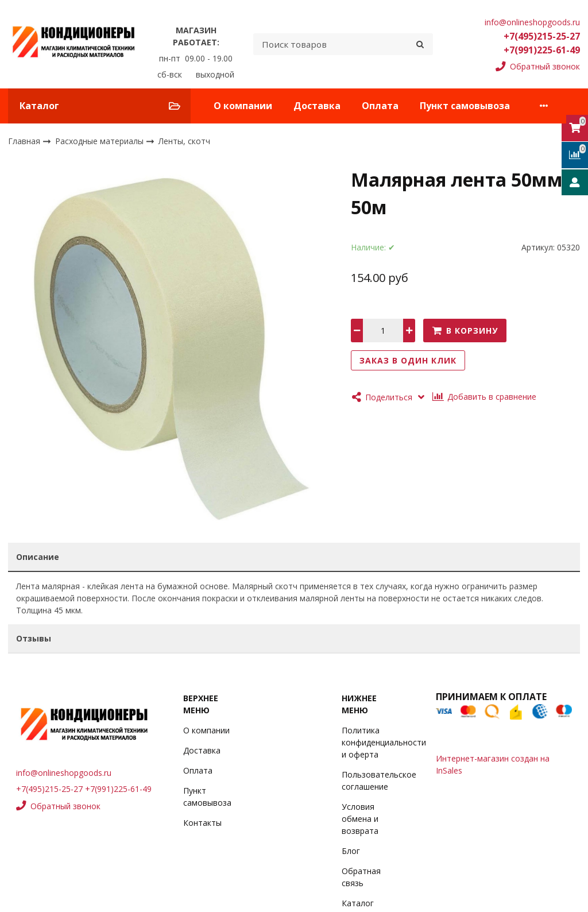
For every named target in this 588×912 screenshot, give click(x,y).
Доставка (317, 106)
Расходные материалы (100, 140)
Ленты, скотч (184, 141)
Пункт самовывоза (465, 106)
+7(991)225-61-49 (542, 50)
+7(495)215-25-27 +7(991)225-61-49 (84, 789)
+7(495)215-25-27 (542, 36)
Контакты (202, 823)
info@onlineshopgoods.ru (532, 22)
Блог (351, 851)
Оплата (380, 106)
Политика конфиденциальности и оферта (384, 742)
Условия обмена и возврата (360, 819)
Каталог (358, 903)
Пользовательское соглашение (379, 780)
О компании (243, 106)
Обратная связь (361, 877)
